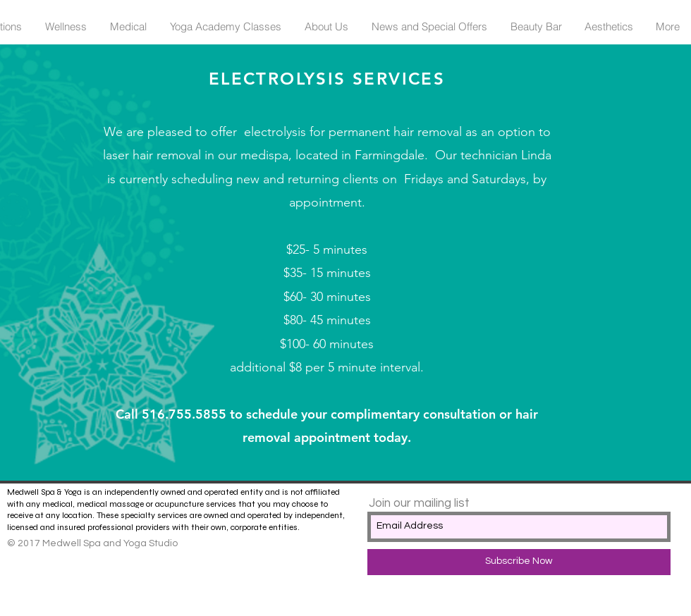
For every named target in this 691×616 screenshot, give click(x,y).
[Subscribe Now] (519, 562)
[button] (66, 27)
